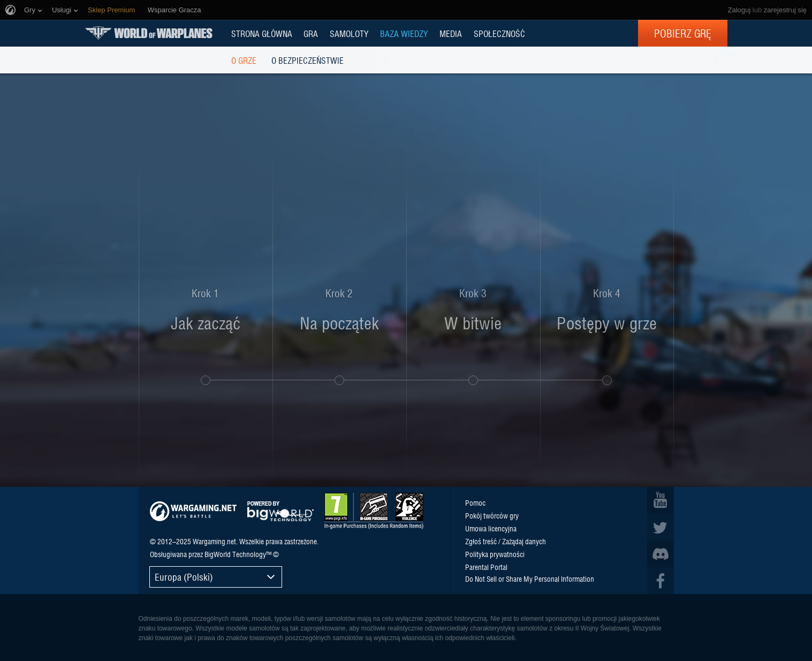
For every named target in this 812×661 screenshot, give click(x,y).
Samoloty (349, 33)
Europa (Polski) (184, 577)
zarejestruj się (785, 10)
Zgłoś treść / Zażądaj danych (506, 541)
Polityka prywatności (495, 554)
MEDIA (451, 33)
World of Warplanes (149, 33)
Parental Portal (486, 567)
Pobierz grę (683, 33)
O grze (244, 60)
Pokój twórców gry (492, 515)
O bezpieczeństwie (308, 60)
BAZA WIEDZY (404, 33)
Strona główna (262, 33)
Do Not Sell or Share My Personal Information (530, 579)
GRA (311, 33)
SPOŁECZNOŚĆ (499, 33)
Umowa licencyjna (491, 528)
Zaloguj (739, 10)
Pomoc (475, 502)
